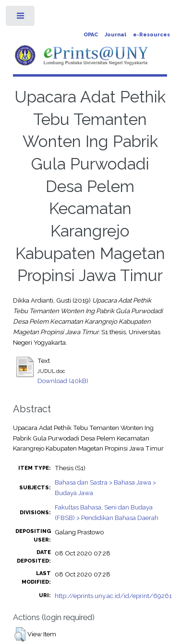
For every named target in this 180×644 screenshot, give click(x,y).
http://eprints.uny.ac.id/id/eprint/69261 (113, 596)
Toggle (21, 18)
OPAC (91, 35)
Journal (115, 35)
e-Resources (151, 35)
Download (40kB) (63, 381)
